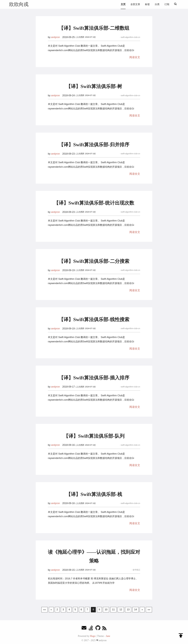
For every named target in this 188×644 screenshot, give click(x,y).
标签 (147, 4)
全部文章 (135, 4)
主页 (123, 4)
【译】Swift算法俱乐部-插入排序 (94, 378)
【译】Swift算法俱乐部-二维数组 (94, 28)
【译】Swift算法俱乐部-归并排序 (94, 145)
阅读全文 (135, 57)
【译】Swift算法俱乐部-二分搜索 (94, 261)
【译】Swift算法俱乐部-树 (94, 86)
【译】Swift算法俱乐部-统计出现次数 (94, 203)
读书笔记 (136, 570)
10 (106, 610)
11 (113, 610)
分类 (157, 4)
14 (136, 610)
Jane (108, 636)
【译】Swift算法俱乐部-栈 (94, 494)
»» (149, 610)
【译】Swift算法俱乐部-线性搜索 (94, 319)
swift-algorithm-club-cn (130, 37)
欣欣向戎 (19, 4)
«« (45, 610)
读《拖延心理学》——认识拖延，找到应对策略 (94, 556)
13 (128, 610)
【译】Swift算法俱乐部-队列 (94, 436)
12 (121, 610)
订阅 (167, 4)
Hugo (93, 636)
